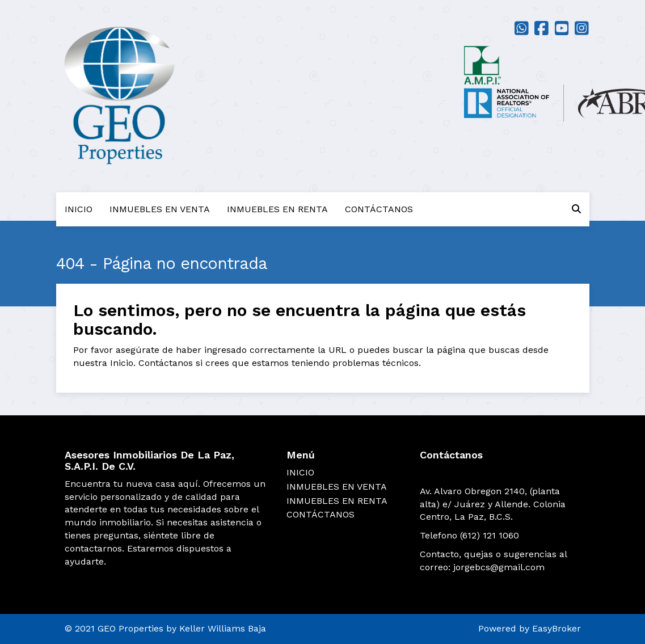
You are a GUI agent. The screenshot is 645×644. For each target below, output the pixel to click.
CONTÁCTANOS (379, 209)
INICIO (79, 209)
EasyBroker (557, 628)
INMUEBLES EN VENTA (160, 209)
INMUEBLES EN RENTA (277, 209)
